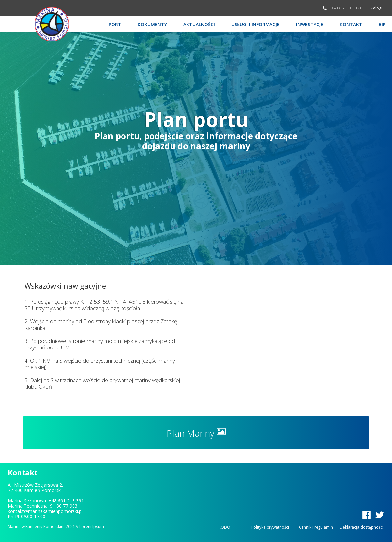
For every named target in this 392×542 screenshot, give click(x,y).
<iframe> (292, 339)
